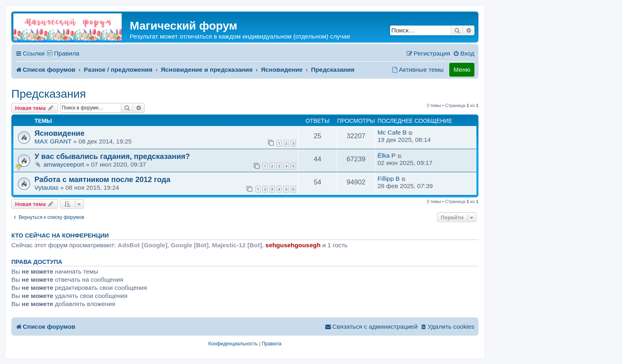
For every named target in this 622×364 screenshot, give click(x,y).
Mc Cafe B (392, 132)
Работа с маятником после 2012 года (102, 179)
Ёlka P (387, 155)
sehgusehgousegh (293, 245)
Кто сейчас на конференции (60, 236)
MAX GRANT (53, 141)
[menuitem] (464, 54)
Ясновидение (59, 133)
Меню (462, 70)
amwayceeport (64, 164)
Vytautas (46, 187)
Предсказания (49, 94)
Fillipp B (389, 179)
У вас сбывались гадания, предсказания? (112, 156)
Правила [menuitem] (67, 53)
